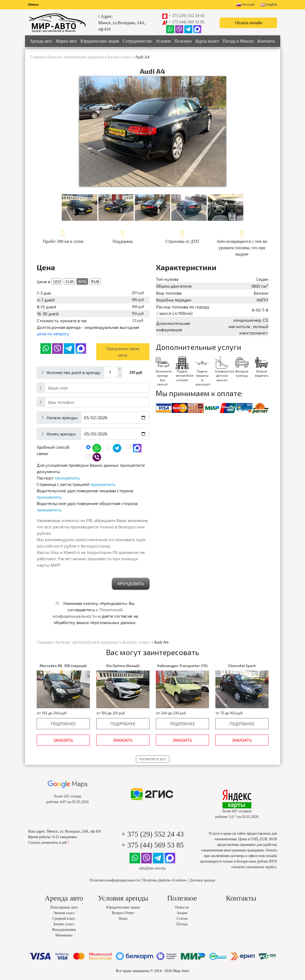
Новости (182, 907)
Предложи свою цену (123, 352)
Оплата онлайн (249, 23)
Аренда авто (41, 41)
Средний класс (64, 919)
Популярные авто (64, 907)
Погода (182, 924)
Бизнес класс (64, 924)
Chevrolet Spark (242, 666)
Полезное (183, 41)
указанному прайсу (261, 867)
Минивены (64, 935)
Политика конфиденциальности (115, 880)
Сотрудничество (138, 41)
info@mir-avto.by (152, 868)
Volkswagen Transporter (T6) (182, 666)
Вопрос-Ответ (123, 913)
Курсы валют (207, 41)
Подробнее (63, 724)
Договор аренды (202, 880)
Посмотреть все (153, 759)
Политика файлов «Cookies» (165, 880)
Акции (182, 913)
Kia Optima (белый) (123, 666)
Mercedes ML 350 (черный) (63, 666)
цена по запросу (53, 334)
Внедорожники (64, 930)
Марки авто (66, 41)
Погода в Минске (238, 41)
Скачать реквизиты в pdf (49, 843)
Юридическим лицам (100, 41)
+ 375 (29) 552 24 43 (187, 16)
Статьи (182, 919)
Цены (123, 919)
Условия (163, 41)
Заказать (63, 740)
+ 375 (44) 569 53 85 (187, 22)
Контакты (266, 41)
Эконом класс (64, 913)
